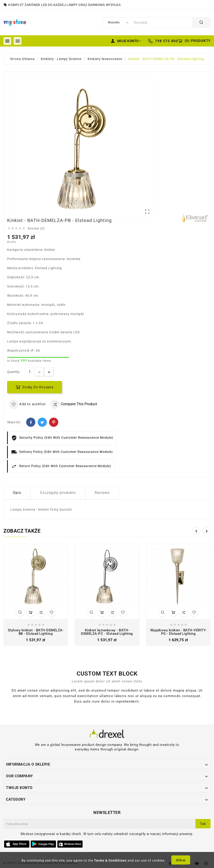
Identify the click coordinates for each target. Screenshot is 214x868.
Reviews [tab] (102, 493)
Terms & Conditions (110, 860)
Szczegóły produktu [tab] (58, 493)
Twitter (42, 422)
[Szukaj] (162, 22)
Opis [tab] (17, 493)
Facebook (31, 422)
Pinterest (54, 422)
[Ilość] (30, 372)
